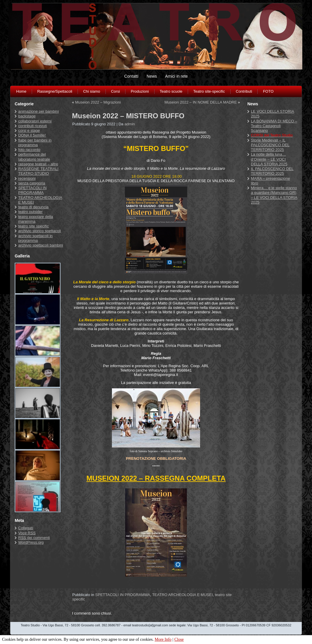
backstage (27, 116)
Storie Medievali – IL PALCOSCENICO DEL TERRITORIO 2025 (270, 145)
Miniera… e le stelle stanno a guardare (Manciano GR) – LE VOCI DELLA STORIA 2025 (274, 195)
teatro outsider (30, 212)
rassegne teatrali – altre (38, 164)
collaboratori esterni (35, 121)
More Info (163, 639)
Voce (27, 533)
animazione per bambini (38, 111)
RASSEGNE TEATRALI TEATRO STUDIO (38, 171)
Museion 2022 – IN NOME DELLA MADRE (201, 102)
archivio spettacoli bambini (41, 245)
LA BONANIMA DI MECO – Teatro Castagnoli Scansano (274, 126)
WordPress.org (31, 542)
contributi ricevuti (33, 126)
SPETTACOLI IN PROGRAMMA (32, 190)
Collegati (26, 528)
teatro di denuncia (33, 207)
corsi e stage (29, 130)
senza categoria (32, 183)
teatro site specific (33, 226)
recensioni (27, 178)
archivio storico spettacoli (40, 231)
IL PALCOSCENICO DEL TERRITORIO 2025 (272, 171)
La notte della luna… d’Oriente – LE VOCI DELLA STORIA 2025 (269, 159)
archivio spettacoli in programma (35, 238)
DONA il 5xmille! (32, 135)
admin (130, 124)
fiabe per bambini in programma (35, 143)
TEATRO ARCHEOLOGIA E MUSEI (182, 595)
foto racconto (29, 150)
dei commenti (34, 538)
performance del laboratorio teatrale (34, 157)
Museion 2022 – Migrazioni (98, 102)
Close (179, 639)
